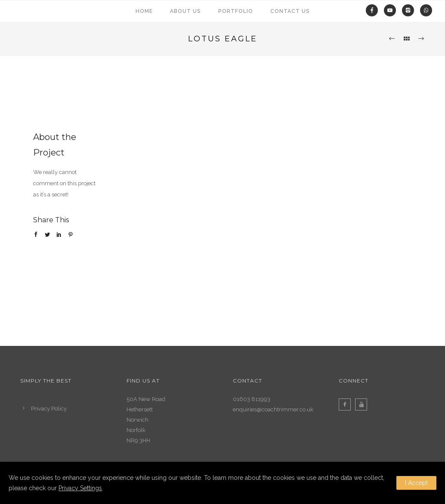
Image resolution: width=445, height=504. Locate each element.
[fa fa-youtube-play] (392, 10)
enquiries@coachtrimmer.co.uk (273, 409)
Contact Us (290, 11)
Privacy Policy (49, 409)
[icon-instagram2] (410, 10)
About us (185, 11)
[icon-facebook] (374, 10)
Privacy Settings (80, 488)
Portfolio (236, 11)
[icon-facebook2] (347, 404)
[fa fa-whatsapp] (426, 10)
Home (144, 11)
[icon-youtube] (363, 404)
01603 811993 (252, 399)
